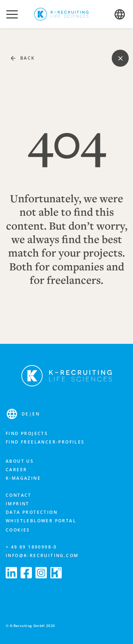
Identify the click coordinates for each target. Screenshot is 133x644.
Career (16, 470)
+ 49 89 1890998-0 (31, 547)
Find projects (27, 433)
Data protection (32, 512)
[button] (12, 14)
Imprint (18, 504)
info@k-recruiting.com (42, 555)
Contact (19, 495)
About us (20, 461)
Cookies (18, 530)
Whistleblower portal (41, 521)
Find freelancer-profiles (45, 442)
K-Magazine (23, 478)
